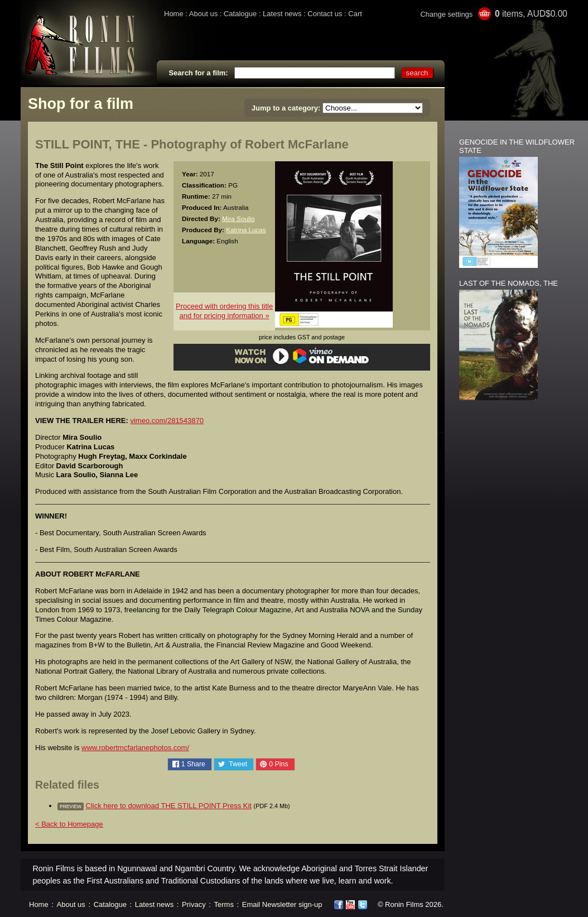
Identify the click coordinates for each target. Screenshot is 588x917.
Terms (224, 904)
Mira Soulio (238, 219)
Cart (355, 14)
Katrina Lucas (246, 230)
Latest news (282, 14)
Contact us (325, 14)
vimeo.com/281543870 (167, 421)
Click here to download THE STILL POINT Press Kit (169, 806)
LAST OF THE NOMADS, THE (509, 283)
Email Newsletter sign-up (282, 904)
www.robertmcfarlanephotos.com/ (135, 748)
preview (71, 806)
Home (174, 14)
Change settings (446, 14)
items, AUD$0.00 (531, 14)
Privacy (194, 904)
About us (203, 14)
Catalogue (240, 14)
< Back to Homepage (69, 824)
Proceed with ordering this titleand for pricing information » (224, 311)
